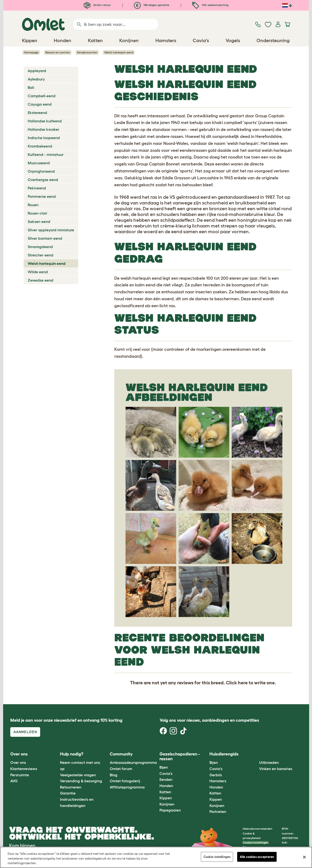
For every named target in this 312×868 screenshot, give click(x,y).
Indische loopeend (44, 138)
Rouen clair (38, 213)
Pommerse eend (42, 196)
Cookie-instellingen (256, 842)
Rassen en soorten (58, 52)
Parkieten (218, 811)
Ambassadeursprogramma (133, 762)
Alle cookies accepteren (257, 857)
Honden (166, 786)
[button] (256, 754)
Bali (31, 87)
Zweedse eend (41, 280)
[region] (156, 857)
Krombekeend (40, 146)
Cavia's (166, 773)
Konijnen (167, 804)
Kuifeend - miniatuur (46, 154)
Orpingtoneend (41, 171)
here (243, 683)
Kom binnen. (23, 845)
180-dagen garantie (152, 5)
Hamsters (218, 781)
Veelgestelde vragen (78, 775)
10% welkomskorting (210, 5)
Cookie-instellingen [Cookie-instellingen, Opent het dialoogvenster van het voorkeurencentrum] (217, 857)
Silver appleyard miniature (51, 230)
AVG (14, 781)
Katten (165, 792)
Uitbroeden (269, 762)
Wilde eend (38, 272)
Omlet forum (121, 769)
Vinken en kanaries (276, 769)
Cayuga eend (40, 104)
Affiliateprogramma (127, 787)
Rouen (33, 205)
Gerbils (216, 775)
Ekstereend (37, 113)
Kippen (166, 798)
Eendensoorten (87, 52)
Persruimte (20, 775)
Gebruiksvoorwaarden (257, 829)
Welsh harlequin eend (47, 263)
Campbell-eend (42, 96)
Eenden (166, 779)
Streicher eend (41, 255)
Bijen (164, 767)
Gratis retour (97, 5)
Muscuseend (39, 163)
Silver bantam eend (45, 238)
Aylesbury (36, 79)
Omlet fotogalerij (125, 781)
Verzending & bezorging (81, 781)
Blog (114, 775)
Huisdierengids (224, 754)
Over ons (18, 762)
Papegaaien (170, 810)
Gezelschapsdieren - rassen (180, 756)
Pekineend (37, 188)
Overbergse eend (43, 180)
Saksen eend (39, 221)
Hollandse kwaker (44, 129)
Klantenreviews (24, 769)
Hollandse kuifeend (45, 121)
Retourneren (71, 787)
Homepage (31, 52)
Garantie (68, 793)
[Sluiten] (304, 857)
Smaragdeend (40, 247)
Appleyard (37, 71)
